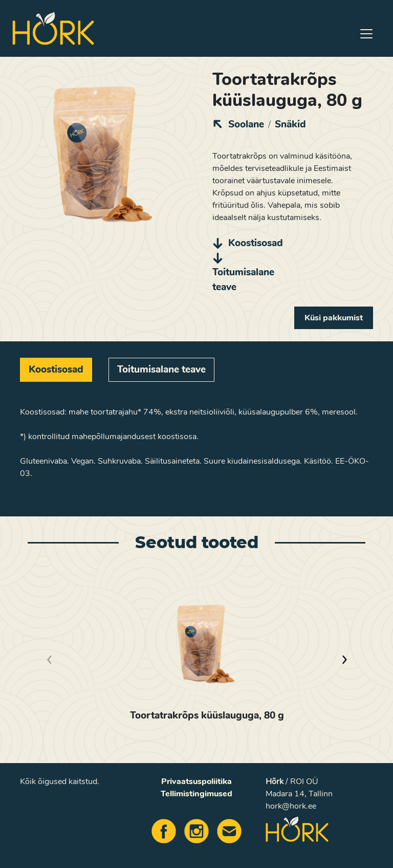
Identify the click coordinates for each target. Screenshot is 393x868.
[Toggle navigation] (366, 34)
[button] (344, 660)
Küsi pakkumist (334, 318)
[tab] (56, 370)
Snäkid (290, 124)
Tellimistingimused (196, 794)
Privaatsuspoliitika (196, 782)
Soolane (246, 124)
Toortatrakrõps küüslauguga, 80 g (207, 715)
